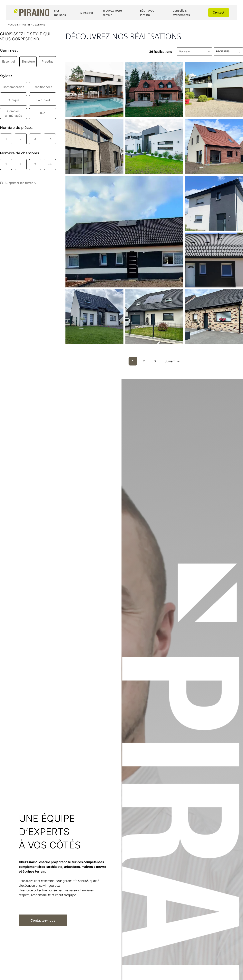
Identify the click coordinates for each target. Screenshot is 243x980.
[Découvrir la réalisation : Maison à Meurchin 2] (214, 260)
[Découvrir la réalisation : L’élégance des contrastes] (154, 146)
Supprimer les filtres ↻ (18, 183)
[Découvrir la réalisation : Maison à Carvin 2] (214, 146)
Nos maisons (60, 13)
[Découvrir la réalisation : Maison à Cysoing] (94, 89)
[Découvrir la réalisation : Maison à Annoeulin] (154, 317)
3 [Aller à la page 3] (155, 361)
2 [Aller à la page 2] (144, 361)
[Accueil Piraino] (32, 13)
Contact (219, 12)
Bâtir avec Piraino (147, 13)
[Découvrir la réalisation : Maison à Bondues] (154, 89)
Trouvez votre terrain (112, 13)
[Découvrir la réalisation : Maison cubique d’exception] (94, 146)
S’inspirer (87, 13)
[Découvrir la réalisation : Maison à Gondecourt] (214, 203)
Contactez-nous (43, 920)
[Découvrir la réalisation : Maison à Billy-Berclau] (124, 232)
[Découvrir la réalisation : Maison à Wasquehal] (214, 89)
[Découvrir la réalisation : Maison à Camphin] (214, 317)
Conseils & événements (181, 13)
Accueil (13, 25)
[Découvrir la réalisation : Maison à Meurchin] (94, 317)
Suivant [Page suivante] (172, 361)
